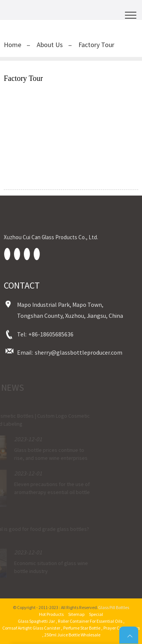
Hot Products (51, 614)
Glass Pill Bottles (114, 607)
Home (12, 45)
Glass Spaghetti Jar (36, 621)
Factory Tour (96, 45)
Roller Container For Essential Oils (90, 621)
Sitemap (76, 614)
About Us (50, 45)
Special (96, 614)
